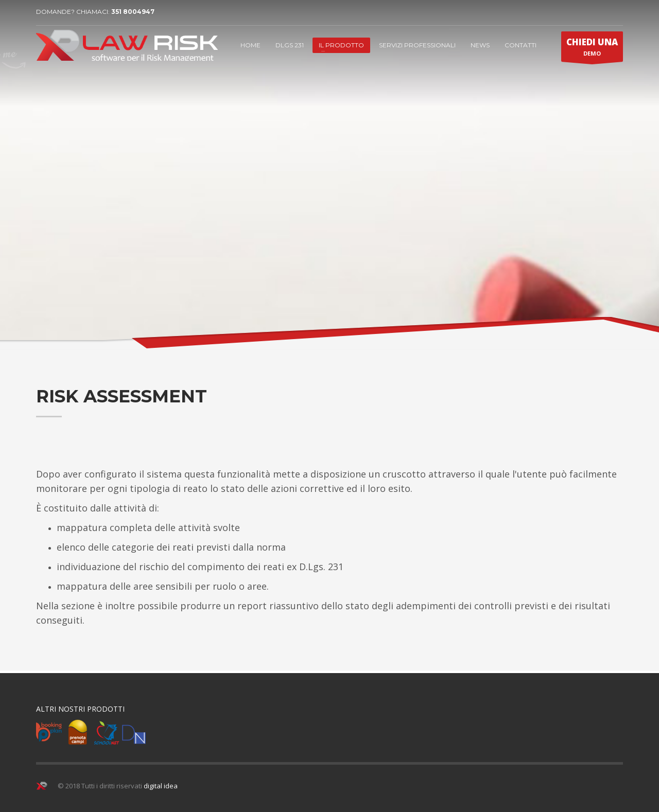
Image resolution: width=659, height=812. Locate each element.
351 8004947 (133, 12)
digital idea (161, 786)
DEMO (592, 49)
